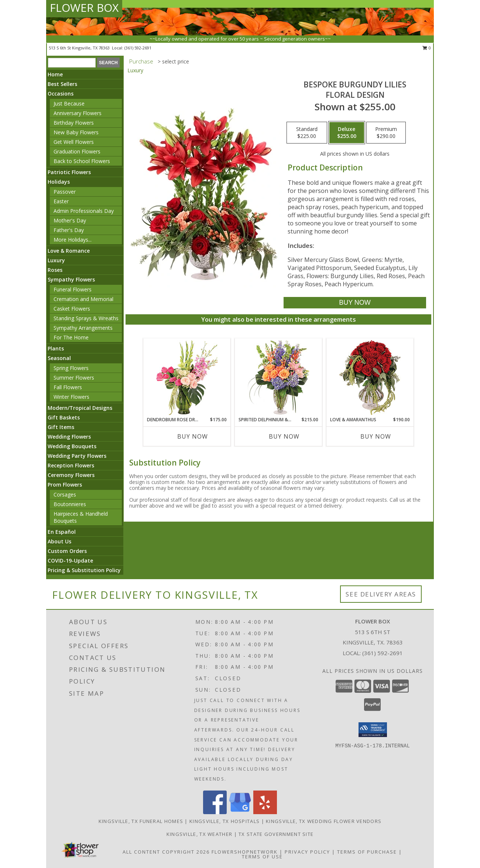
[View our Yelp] (265, 812)
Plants (56, 348)
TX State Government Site (276, 834)
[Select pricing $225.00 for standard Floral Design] (307, 133)
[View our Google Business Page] (240, 812)
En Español (62, 532)
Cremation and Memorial (83, 299)
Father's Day (69, 230)
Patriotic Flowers (69, 172)
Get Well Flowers (74, 142)
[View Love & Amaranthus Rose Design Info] (370, 378)
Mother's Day (70, 220)
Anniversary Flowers (78, 113)
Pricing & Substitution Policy (84, 570)
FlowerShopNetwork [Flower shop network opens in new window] (245, 852)
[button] (373, 730)
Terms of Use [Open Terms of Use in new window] (262, 857)
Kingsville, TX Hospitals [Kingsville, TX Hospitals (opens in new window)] (224, 821)
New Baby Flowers (76, 132)
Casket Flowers (72, 309)
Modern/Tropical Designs (80, 408)
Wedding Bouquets (72, 446)
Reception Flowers (71, 465)
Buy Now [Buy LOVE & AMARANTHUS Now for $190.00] (376, 436)
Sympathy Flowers (71, 279)
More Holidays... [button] (73, 240)
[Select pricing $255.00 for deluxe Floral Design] (347, 133)
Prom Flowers (65, 485)
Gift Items (61, 427)
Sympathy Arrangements (83, 328)
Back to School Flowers (82, 161)
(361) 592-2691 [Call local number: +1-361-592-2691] (138, 48)
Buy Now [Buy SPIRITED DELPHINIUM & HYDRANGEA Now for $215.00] (284, 436)
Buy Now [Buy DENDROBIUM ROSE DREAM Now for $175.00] (193, 436)
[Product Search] (72, 63)
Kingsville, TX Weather (200, 834)
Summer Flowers (74, 378)
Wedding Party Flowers (77, 456)
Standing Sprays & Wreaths (86, 318)
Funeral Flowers (73, 289)
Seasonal (59, 358)
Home (55, 74)
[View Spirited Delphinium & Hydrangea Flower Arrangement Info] (279, 378)
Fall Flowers (68, 387)
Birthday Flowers (74, 123)
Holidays (59, 182)
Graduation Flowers (77, 151)
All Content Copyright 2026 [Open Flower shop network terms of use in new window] (166, 852)
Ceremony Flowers (71, 475)
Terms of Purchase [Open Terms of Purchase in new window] (367, 852)
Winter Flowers (71, 397)
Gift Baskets (64, 417)
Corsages (65, 494)
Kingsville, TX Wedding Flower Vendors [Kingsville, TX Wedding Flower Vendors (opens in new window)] (324, 821)
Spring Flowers (71, 368)
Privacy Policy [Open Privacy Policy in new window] (307, 852)
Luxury (56, 260)
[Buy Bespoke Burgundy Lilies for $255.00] (355, 303)
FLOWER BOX (84, 8)
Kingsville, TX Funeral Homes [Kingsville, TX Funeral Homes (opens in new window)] (141, 821)
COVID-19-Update (70, 561)
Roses (55, 270)
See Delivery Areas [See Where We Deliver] (381, 594)
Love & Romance (69, 251)
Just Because (69, 103)
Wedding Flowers (69, 437)
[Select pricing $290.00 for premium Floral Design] (386, 133)
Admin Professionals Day (84, 211)
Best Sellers (62, 84)
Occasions (61, 94)
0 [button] (427, 48)
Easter (61, 201)
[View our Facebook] (215, 812)
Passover (65, 192)
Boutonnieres (70, 504)
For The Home (71, 337)
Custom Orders (67, 551)
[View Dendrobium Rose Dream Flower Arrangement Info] (187, 378)
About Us (59, 541)
